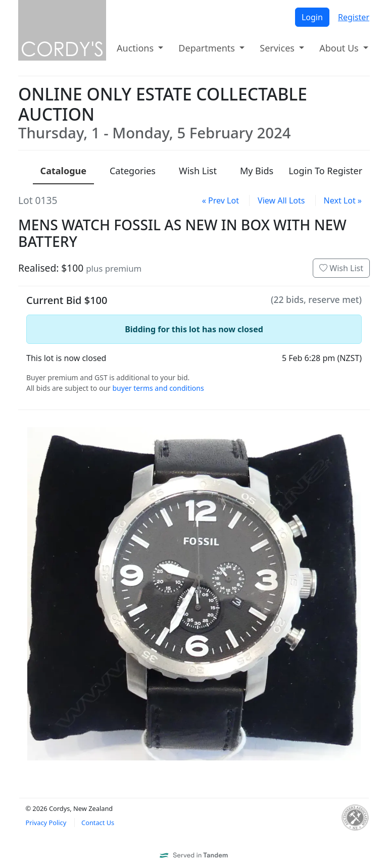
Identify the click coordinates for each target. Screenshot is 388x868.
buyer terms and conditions (158, 388)
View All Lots (281, 200)
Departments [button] (208, 48)
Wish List (341, 268)
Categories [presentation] (133, 171)
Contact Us (98, 823)
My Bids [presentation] (257, 171)
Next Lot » (343, 200)
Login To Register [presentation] (325, 171)
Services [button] (278, 48)
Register (354, 17)
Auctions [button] (136, 48)
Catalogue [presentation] (63, 171)
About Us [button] (340, 48)
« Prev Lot (221, 200)
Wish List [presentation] (198, 171)
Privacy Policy (46, 823)
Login (312, 17)
